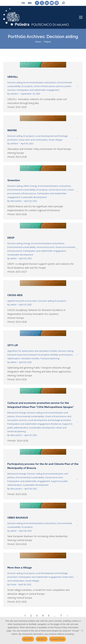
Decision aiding (15, 82)
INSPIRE (12, 130)
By (13, 94)
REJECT (42, 639)
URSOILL (13, 77)
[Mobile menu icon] (81, 17)
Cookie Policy (57, 639)
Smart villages (56, 140)
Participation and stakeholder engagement (38, 90)
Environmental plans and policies (40, 82)
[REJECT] (82, 630)
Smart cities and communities (33, 140)
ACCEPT (28, 639)
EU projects (27, 86)
